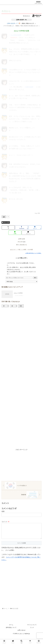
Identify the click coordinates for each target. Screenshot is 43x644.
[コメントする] (28, 233)
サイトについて (32, 628)
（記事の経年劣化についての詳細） (33, 253)
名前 (3, 511)
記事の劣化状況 (38, 3)
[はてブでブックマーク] (35, 228)
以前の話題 (29, 87)
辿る (35, 278)
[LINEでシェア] (15, 233)
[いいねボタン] (4, 217)
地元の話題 (6, 222)
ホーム (11, 628)
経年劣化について (11, 630)
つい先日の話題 (16, 35)
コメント (5, 522)
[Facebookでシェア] (21, 228)
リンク (32, 630)
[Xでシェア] (8, 228)
